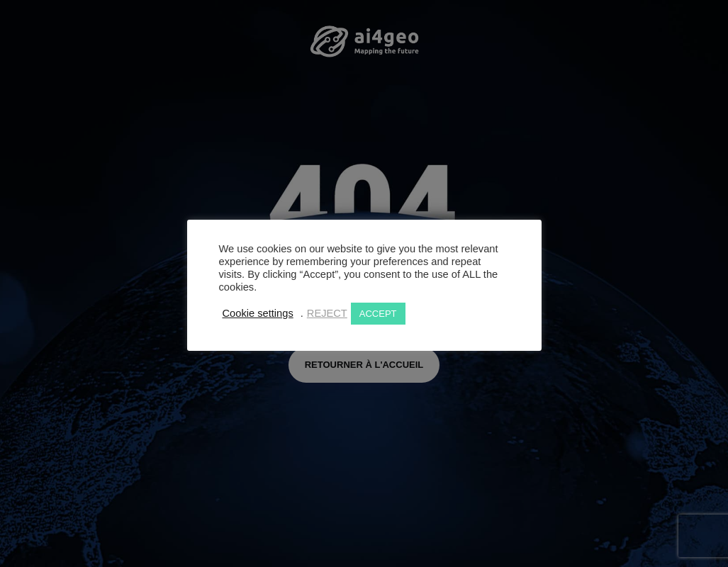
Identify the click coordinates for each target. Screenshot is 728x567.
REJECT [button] (327, 313)
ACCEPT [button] (378, 314)
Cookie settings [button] (258, 313)
